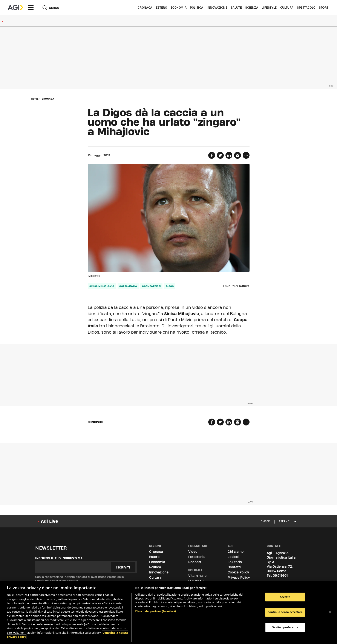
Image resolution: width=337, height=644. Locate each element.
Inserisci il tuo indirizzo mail (60, 558)
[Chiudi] (330, 612)
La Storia (235, 562)
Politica (197, 8)
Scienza (252, 8)
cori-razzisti (151, 286)
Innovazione (217, 8)
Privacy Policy (239, 577)
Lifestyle (269, 8)
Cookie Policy (238, 572)
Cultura (287, 8)
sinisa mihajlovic (102, 286)
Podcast (195, 562)
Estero (162, 8)
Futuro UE (196, 581)
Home (35, 99)
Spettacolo (306, 8)
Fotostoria (196, 557)
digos (170, 286)
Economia (178, 8)
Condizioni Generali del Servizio (57, 581)
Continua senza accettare (285, 612)
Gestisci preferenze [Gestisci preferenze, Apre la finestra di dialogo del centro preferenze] (285, 627)
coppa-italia (128, 286)
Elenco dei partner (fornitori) (155, 611)
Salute (236, 8)
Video (193, 552)
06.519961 (280, 575)
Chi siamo (236, 552)
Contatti (234, 567)
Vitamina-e (197, 576)
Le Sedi (233, 557)
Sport (324, 8)
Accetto (285, 597)
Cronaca (145, 8)
